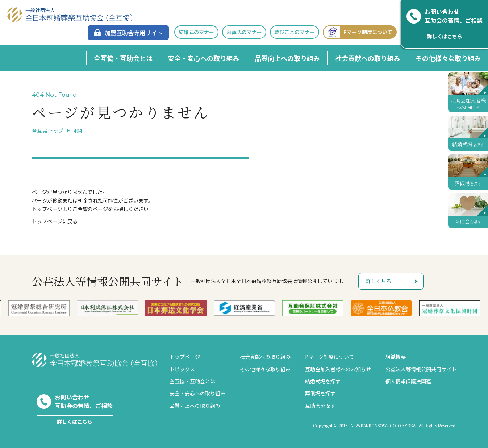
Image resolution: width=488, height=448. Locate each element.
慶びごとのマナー (295, 32)
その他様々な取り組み (448, 58)
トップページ (185, 357)
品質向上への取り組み (287, 58)
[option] (244, 308)
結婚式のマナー (196, 32)
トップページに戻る (55, 221)
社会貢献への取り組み (368, 58)
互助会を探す (320, 406)
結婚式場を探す (323, 381)
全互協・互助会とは (123, 58)
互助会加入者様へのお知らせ (338, 369)
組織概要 (396, 357)
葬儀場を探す (320, 393)
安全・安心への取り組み (204, 58)
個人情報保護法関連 (408, 381)
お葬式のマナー (244, 32)
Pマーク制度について (358, 32)
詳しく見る (379, 281)
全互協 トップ (48, 130)
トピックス (182, 369)
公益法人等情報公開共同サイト (421, 369)
